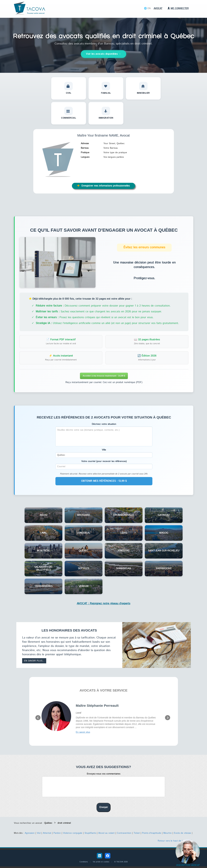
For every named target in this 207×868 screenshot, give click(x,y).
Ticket (137, 833)
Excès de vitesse (182, 833)
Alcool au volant (106, 833)
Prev (38, 718)
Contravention (124, 833)
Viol (39, 833)
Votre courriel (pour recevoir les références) (104, 461)
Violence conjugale (73, 833)
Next (168, 718)
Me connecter (178, 8)
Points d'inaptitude (152, 833)
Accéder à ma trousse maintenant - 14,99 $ (104, 376)
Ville (104, 450)
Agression (30, 833)
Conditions (84, 862)
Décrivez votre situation (104, 424)
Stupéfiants (90, 833)
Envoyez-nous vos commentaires (104, 774)
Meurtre (167, 833)
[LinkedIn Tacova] (100, 856)
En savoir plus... (34, 661)
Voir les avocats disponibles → (104, 54)
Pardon (57, 833)
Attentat (47, 833)
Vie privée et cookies (101, 862)
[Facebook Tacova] (108, 856)
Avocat (158, 8)
